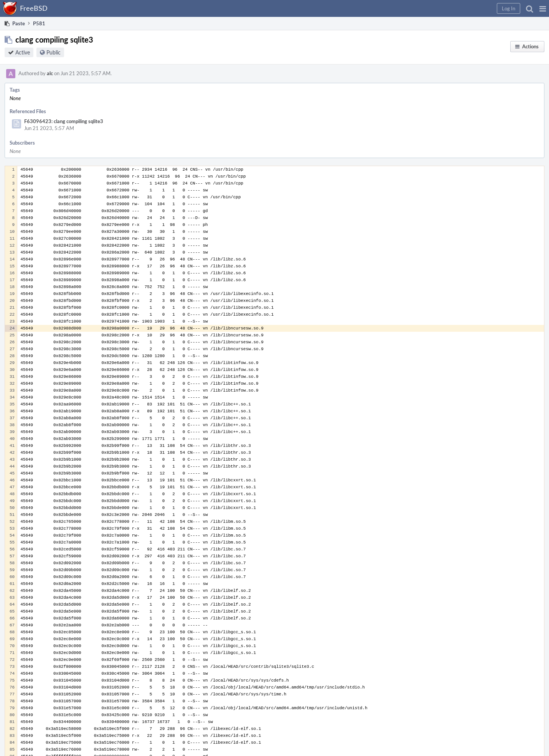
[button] (543, 8)
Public (54, 52)
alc (50, 73)
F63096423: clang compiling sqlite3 (64, 121)
